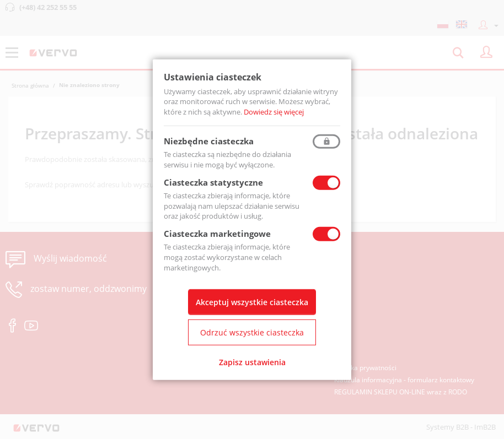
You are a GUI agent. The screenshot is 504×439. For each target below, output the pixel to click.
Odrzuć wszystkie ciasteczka (252, 332)
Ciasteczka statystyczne (213, 182)
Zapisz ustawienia (252, 362)
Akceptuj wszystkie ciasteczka (252, 302)
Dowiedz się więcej (274, 112)
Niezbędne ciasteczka (209, 141)
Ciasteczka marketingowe (217, 234)
